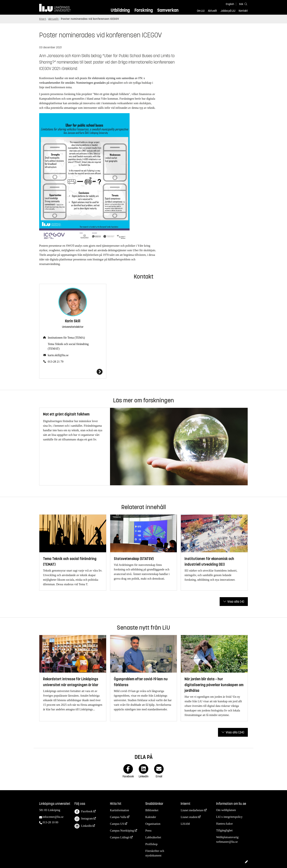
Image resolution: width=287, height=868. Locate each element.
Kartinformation (120, 810)
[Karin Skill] (73, 372)
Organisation (153, 824)
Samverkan (168, 10)
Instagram (84, 819)
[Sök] (242, 4)
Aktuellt (213, 11)
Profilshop (151, 844)
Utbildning (120, 10)
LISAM (185, 824)
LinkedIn (83, 826)
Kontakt (243, 11)
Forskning (144, 10)
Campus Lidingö (120, 837)
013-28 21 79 (56, 362)
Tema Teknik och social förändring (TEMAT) (68, 346)
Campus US (117, 824)
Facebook (83, 812)
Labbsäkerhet (153, 837)
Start (43, 19)
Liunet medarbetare (192, 810)
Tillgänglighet (224, 830)
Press (148, 831)
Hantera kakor (224, 824)
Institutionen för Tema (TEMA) (66, 338)
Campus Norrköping (122, 831)
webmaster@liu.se (227, 842)
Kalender (151, 817)
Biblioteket (152, 810)
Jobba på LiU (228, 11)
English (230, 4)
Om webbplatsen (226, 810)
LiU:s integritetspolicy (229, 817)
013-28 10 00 (50, 822)
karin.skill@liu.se (58, 355)
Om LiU (201, 11)
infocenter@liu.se (53, 817)
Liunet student (189, 817)
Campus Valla (118, 817)
